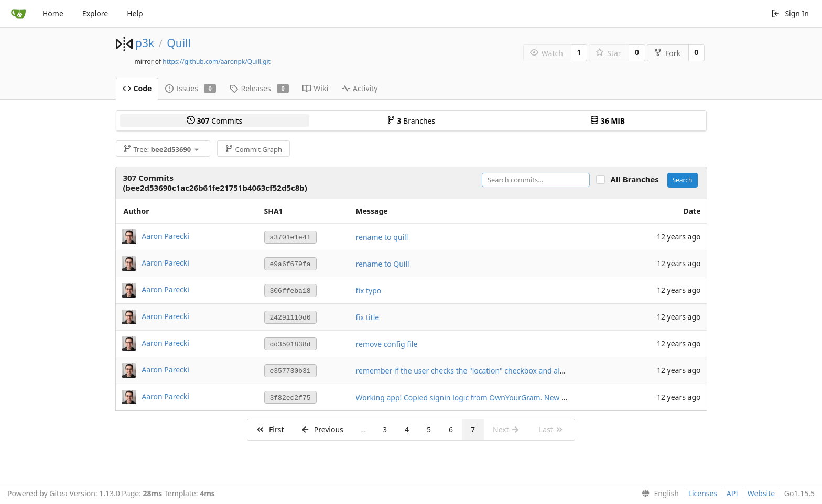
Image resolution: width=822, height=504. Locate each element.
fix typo (369, 291)
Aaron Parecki (165, 236)
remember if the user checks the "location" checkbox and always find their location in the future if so (528, 371)
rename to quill (382, 237)
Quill (179, 43)
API (732, 493)
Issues (191, 88)
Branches (411, 121)
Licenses (703, 493)
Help (135, 13)
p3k (145, 43)
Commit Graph (253, 149)
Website (761, 493)
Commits (214, 121)
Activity (360, 88)
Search (683, 180)
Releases (259, 88)
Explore (95, 13)
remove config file (387, 344)
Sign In (790, 13)
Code (137, 88)
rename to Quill (383, 264)
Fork (667, 53)
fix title (368, 317)
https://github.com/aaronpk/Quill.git (217, 62)
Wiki (315, 88)
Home (53, 13)
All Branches (638, 179)
